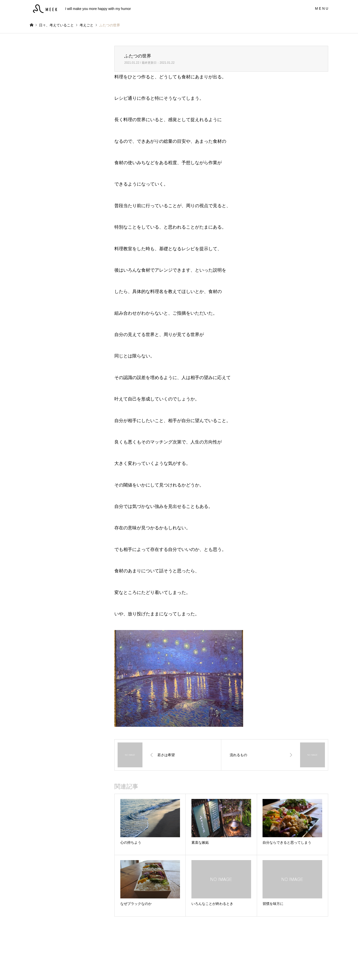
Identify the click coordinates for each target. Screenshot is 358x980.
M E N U (322, 8)
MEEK (179, 967)
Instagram (32, 967)
